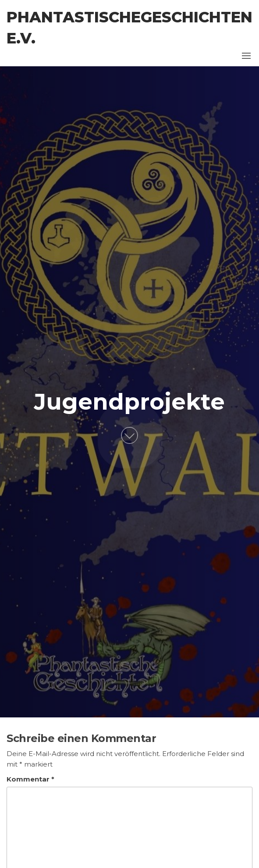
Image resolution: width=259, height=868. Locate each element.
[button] (246, 56)
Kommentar (30, 779)
